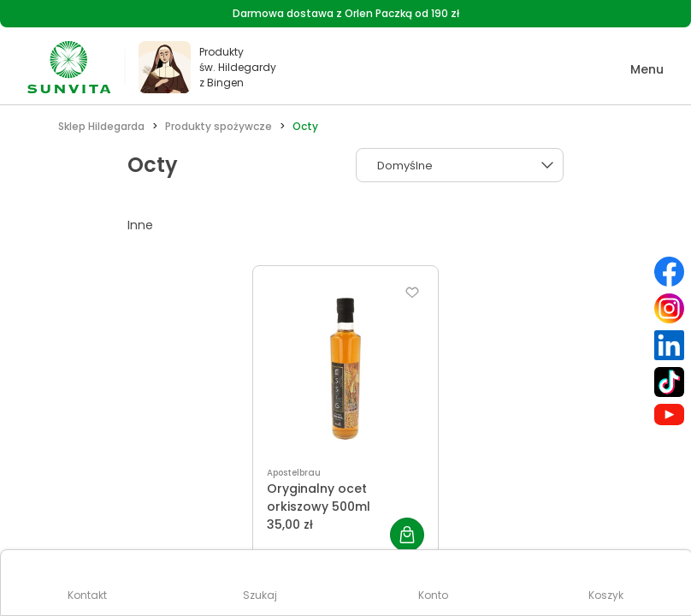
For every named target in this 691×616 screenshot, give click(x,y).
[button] (635, 70)
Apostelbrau (294, 473)
